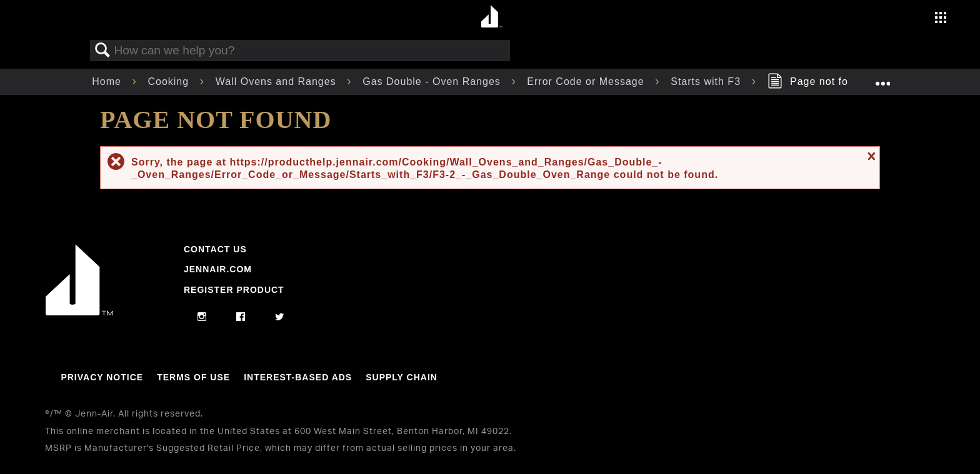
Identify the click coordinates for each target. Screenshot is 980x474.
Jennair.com (218, 269)
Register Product (234, 290)
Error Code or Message (587, 81)
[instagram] (202, 317)
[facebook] (241, 317)
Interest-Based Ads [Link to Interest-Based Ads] (298, 377)
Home (108, 81)
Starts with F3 (707, 81)
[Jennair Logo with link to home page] (79, 312)
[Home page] (492, 17)
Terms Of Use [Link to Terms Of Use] (193, 377)
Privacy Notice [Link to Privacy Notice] (102, 377)
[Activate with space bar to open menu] (941, 19)
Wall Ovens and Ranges (277, 81)
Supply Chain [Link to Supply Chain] (402, 377)
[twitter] (280, 317)
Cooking (170, 81)
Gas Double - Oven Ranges (433, 81)
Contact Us (215, 249)
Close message (870, 156)
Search (102, 51)
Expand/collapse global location (882, 78)
